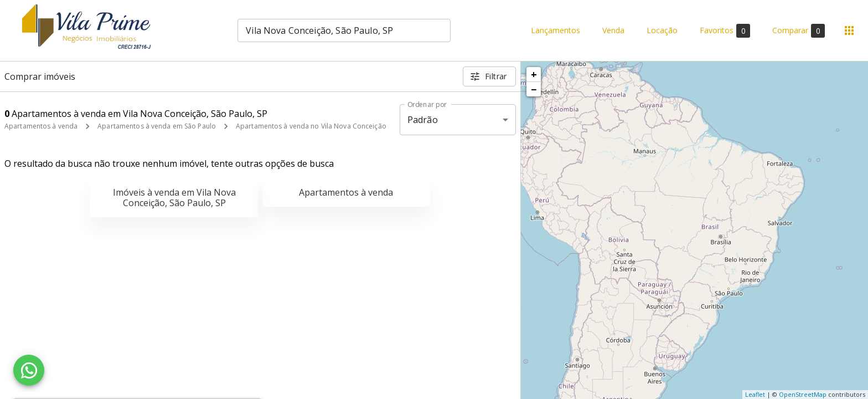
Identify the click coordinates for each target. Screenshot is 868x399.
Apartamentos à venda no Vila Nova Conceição (311, 126)
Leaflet (755, 394)
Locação (662, 31)
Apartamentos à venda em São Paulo (157, 126)
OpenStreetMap (803, 394)
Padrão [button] (423, 120)
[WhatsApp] (29, 370)
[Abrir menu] (849, 30)
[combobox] (344, 30)
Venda (613, 31)
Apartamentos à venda (41, 126)
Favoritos (725, 31)
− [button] (534, 89)
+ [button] (534, 74)
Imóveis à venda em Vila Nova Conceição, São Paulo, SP (174, 198)
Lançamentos (556, 31)
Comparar (799, 31)
